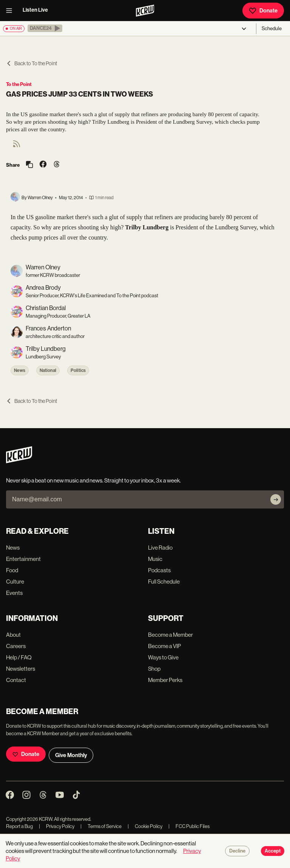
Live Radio (160, 548)
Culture (15, 581)
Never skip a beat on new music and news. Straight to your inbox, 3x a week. (93, 480)
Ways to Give (163, 657)
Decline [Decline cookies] (237, 851)
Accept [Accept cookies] (273, 851)
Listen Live (35, 10)
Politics (78, 370)
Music (155, 559)
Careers (16, 646)
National (48, 370)
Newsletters (21, 669)
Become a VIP (164, 646)
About (13, 635)
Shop (154, 669)
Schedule (272, 28)
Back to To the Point (32, 63)
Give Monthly (71, 755)
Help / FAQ (19, 657)
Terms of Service (101, 826)
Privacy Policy (57, 826)
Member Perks (165, 680)
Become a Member (170, 635)
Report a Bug (19, 826)
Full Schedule (164, 581)
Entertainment (23, 559)
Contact (16, 680)
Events (14, 593)
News (20, 370)
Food (12, 570)
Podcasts (159, 570)
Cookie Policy (145, 826)
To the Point (19, 84)
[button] (45, 28)
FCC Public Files (189, 826)
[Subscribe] (276, 499)
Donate (263, 11)
